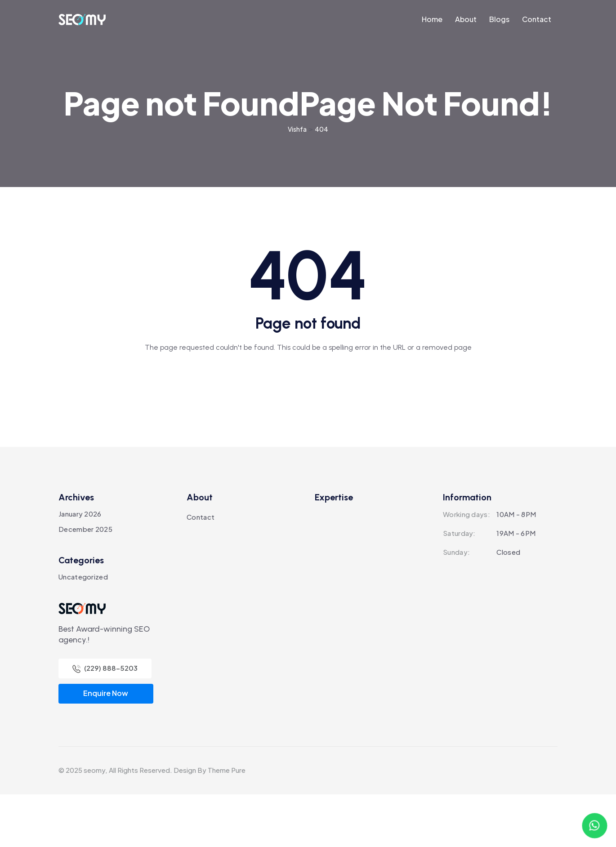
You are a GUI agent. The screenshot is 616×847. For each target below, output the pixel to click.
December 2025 (85, 582)
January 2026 (80, 566)
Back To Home (308, 430)
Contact (201, 569)
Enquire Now (106, 746)
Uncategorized (83, 629)
